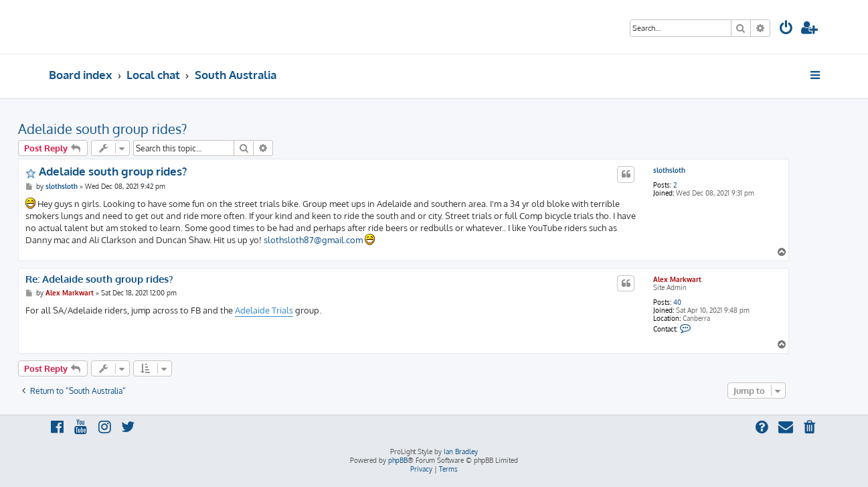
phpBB (398, 460)
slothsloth (669, 170)
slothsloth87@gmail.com (313, 240)
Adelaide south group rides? (102, 129)
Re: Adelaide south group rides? (99, 279)
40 (677, 302)
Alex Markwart (677, 279)
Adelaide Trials (264, 310)
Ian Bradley (461, 451)
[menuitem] (786, 29)
